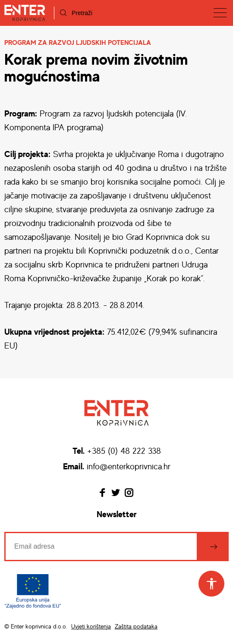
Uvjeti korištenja (91, 626)
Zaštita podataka (136, 626)
